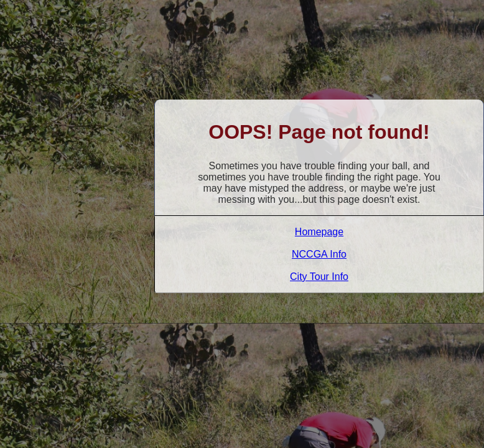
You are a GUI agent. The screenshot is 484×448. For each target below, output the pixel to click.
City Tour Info (319, 277)
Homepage (319, 232)
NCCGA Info (319, 254)
